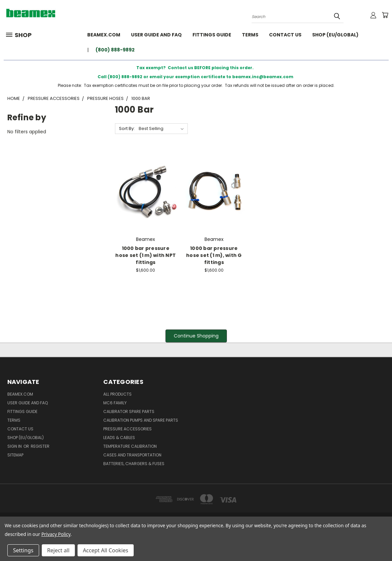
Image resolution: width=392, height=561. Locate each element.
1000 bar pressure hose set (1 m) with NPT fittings (146, 255)
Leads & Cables (119, 438)
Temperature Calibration (130, 446)
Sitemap (15, 455)
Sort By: (127, 128)
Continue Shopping (196, 336)
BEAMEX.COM (104, 35)
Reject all (58, 550)
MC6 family (115, 403)
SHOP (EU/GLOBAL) (335, 35)
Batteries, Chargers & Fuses (134, 464)
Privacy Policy (56, 534)
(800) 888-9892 (115, 50)
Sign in (15, 446)
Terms (250, 35)
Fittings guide (212, 35)
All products (117, 394)
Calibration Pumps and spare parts (141, 420)
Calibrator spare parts (129, 411)
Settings (23, 550)
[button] (196, 336)
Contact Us (285, 35)
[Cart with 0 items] (385, 15)
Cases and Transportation (132, 455)
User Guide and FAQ (156, 35)
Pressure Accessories (127, 429)
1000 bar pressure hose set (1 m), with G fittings (214, 255)
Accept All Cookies (106, 550)
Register (40, 446)
